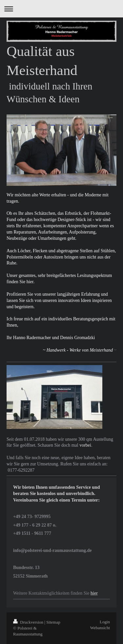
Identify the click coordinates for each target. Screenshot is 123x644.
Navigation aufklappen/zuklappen (61, 9)
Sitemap (53, 622)
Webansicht (100, 628)
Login (105, 622)
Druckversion (29, 622)
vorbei (85, 445)
